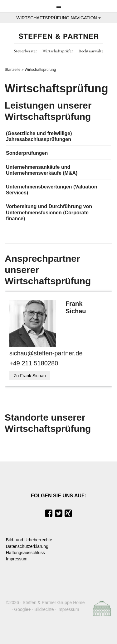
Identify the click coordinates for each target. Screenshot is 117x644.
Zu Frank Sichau (30, 376)
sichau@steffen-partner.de (46, 353)
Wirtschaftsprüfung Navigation (58, 18)
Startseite (13, 70)
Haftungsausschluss (25, 553)
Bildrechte (44, 609)
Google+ (22, 609)
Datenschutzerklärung (27, 546)
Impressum (17, 559)
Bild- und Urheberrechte (29, 540)
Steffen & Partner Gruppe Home (54, 603)
